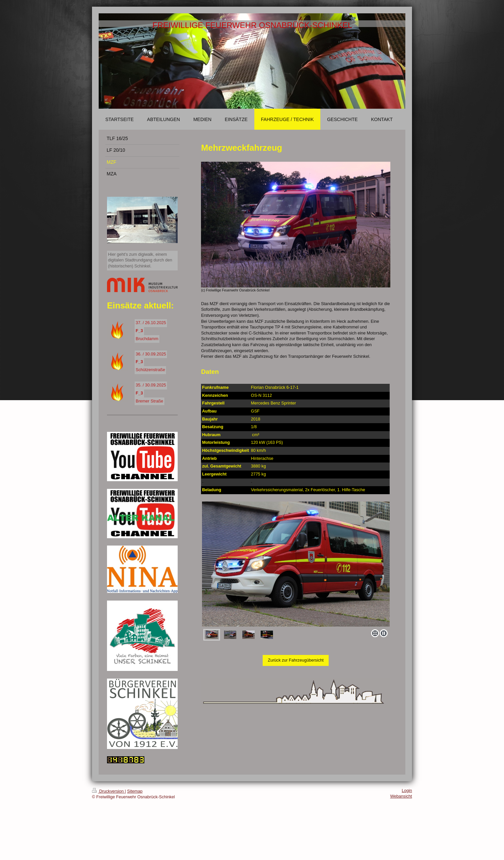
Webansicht (401, 796)
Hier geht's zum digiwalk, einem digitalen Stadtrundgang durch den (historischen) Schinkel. (140, 260)
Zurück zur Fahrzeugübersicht (295, 660)
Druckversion (108, 791)
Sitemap (135, 791)
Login (407, 791)
